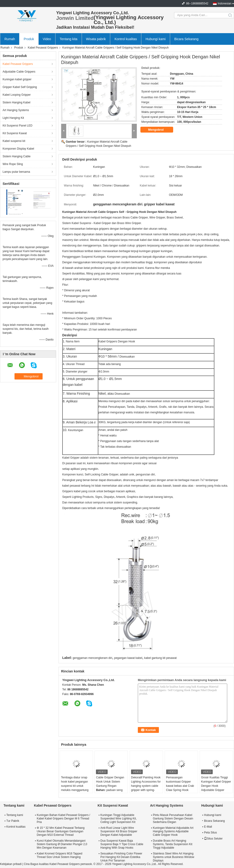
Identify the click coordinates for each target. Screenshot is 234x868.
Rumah (10, 39)
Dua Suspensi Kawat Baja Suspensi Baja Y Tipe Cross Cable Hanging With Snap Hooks (122, 844)
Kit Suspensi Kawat (15, 133)
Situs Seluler (213, 839)
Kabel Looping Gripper (17, 95)
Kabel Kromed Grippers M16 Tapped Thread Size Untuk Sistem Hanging (60, 855)
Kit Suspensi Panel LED (17, 126)
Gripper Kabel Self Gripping (20, 87)
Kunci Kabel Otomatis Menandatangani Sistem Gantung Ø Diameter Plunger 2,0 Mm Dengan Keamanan (62, 844)
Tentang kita (69, 39)
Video (47, 39)
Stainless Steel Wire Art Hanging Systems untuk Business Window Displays (174, 857)
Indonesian (225, 4)
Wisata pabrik (96, 39)
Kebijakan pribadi (11, 864)
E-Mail (208, 827)
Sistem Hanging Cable (16, 156)
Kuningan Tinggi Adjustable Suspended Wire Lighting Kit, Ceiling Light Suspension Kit (119, 819)
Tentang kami (15, 815)
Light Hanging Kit (13, 118)
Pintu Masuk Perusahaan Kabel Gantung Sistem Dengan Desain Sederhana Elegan (173, 819)
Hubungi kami (156, 39)
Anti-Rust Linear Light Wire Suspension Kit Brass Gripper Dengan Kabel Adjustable (119, 831)
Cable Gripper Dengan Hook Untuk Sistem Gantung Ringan (110, 782)
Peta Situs (210, 833)
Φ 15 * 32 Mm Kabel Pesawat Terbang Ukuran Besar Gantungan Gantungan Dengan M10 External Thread (61, 831)
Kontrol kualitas (126, 39)
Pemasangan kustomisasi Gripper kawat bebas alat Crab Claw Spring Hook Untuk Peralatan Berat (180, 786)
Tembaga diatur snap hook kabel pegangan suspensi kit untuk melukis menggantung (75, 784)
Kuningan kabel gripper (17, 79)
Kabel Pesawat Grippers (43, 48)
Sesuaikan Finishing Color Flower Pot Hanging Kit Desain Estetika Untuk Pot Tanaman (121, 857)
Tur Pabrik (13, 821)
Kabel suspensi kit (14, 141)
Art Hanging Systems (16, 110)
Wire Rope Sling (13, 164)
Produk (29, 39)
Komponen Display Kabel (18, 149)
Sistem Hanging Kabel (16, 102)
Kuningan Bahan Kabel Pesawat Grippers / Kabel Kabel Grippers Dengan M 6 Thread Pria (63, 819)
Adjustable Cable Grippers (19, 72)
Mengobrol (159, 130)
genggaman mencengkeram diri (93, 658)
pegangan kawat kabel (128, 658)
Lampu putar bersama (16, 172)
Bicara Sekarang (186, 39)
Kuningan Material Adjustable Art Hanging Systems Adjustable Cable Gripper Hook (173, 831)
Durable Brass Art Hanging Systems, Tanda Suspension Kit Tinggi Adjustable (173, 844)
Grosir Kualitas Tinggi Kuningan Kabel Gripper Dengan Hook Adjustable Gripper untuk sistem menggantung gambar (216, 788)
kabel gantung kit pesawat (160, 658)
